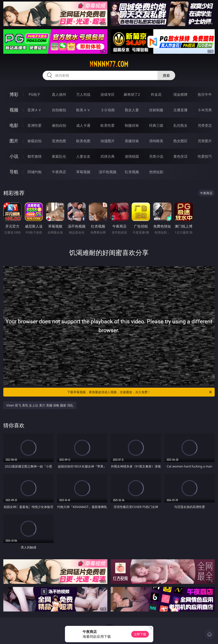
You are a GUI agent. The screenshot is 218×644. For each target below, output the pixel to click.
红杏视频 (132, 172)
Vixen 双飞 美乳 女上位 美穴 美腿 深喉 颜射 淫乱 (40, 405)
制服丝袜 (132, 125)
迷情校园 (132, 156)
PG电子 (35, 94)
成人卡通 (83, 125)
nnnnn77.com (109, 64)
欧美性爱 (108, 125)
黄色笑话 (180, 156)
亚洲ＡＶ (34, 110)
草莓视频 (83, 172)
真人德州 (59, 94)
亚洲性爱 (34, 125)
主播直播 (180, 110)
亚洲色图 (59, 141)
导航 (14, 172)
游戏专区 (108, 94)
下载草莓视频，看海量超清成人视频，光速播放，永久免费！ (140, 392)
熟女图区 (180, 141)
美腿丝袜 (132, 141)
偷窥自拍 (34, 141)
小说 (14, 156)
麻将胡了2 (132, 94)
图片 (14, 141)
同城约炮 (34, 172)
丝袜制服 (156, 110)
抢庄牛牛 (205, 94)
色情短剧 (156, 172)
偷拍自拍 (59, 125)
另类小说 (156, 156)
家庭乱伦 (59, 156)
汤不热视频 (108, 172)
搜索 (166, 75)
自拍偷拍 (59, 110)
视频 (14, 110)
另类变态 (205, 125)
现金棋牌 (180, 94)
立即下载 (140, 634)
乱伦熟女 (180, 125)
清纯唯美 (156, 141)
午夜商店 (59, 172)
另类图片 (205, 141)
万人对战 (83, 94)
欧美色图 (83, 141)
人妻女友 (83, 156)
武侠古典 (108, 156)
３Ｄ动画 (108, 110)
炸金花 (156, 94)
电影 (14, 125)
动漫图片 (108, 141)
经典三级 (156, 125)
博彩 (14, 94)
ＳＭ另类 (205, 110)
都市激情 (34, 156)
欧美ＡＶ (83, 110)
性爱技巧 (205, 156)
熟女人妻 (132, 110)
